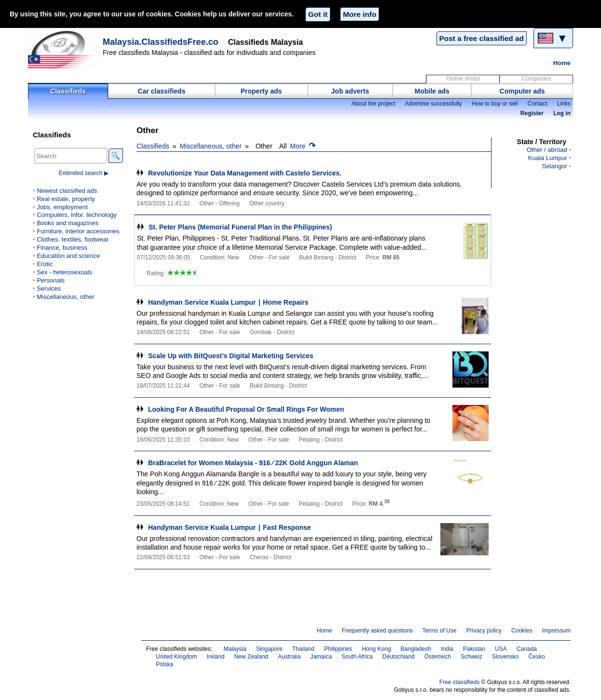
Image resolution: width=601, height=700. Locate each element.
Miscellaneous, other (211, 146)
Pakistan (474, 649)
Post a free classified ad (482, 38)
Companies (537, 79)
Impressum (557, 631)
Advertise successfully (433, 104)
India (447, 649)
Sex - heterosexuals (64, 272)
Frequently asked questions (377, 631)
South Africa (357, 657)
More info (360, 14)
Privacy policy (484, 631)
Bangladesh (416, 649)
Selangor (555, 166)
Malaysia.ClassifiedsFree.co (161, 42)
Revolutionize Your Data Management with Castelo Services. (245, 173)
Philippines (338, 649)
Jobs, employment (62, 207)
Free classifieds (460, 682)
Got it (318, 14)
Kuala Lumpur (548, 158)
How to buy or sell (495, 104)
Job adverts (350, 91)
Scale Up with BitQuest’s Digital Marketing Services (231, 356)
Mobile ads (432, 91)
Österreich (438, 657)
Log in (562, 113)
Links (564, 104)
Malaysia (235, 649)
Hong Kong (376, 649)
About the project (373, 104)
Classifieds (68, 91)
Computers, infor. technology (77, 215)
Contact (537, 104)
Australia (289, 657)
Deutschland (399, 657)
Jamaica (321, 657)
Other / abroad (547, 150)
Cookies (522, 631)
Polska (164, 664)
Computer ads (522, 91)
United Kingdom (177, 657)
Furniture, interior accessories (78, 231)
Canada (527, 649)
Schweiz (471, 657)
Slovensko (505, 657)
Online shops (463, 79)
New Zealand (251, 657)
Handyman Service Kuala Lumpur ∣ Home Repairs (228, 302)
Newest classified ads (67, 191)
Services (49, 289)
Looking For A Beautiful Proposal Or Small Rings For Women (246, 409)
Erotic (45, 264)
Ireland (216, 657)
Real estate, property (66, 199)
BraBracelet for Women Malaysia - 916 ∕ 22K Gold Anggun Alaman (253, 463)
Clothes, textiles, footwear (73, 239)
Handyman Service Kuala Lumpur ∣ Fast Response (230, 527)
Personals (51, 280)
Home (562, 63)
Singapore (269, 649)
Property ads (261, 91)
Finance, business (62, 248)
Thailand (303, 649)
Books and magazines (68, 223)
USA (501, 649)
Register (532, 113)
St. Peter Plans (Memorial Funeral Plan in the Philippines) (240, 227)
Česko (537, 657)
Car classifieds (162, 91)
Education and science (68, 256)
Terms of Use (440, 631)
